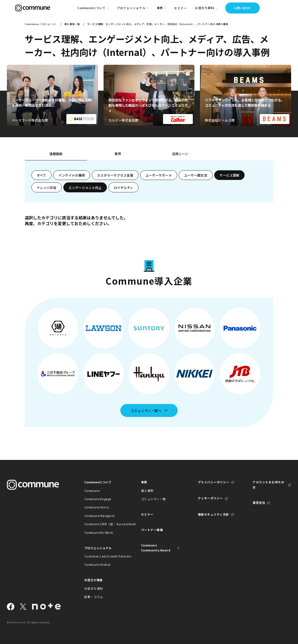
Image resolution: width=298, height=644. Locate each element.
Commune (92, 491)
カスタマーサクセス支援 (115, 175)
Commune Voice (97, 507)
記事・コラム (94, 597)
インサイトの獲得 (72, 175)
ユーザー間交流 (196, 175)
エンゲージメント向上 (85, 188)
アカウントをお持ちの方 (268, 485)
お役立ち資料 (94, 588)
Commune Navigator (100, 516)
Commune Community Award (156, 548)
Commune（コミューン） (41, 24)
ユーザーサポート (159, 175)
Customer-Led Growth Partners (104, 556)
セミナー (180, 8)
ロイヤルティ (124, 188)
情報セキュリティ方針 (213, 514)
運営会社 (259, 502)
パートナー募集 (152, 530)
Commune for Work (99, 533)
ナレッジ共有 (47, 188)
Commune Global (97, 564)
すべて (41, 175)
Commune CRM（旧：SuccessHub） (104, 524)
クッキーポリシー (210, 498)
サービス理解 (229, 175)
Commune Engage (98, 499)
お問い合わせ (243, 8)
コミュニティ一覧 (154, 499)
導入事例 (147, 491)
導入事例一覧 (72, 24)
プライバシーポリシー (214, 482)
